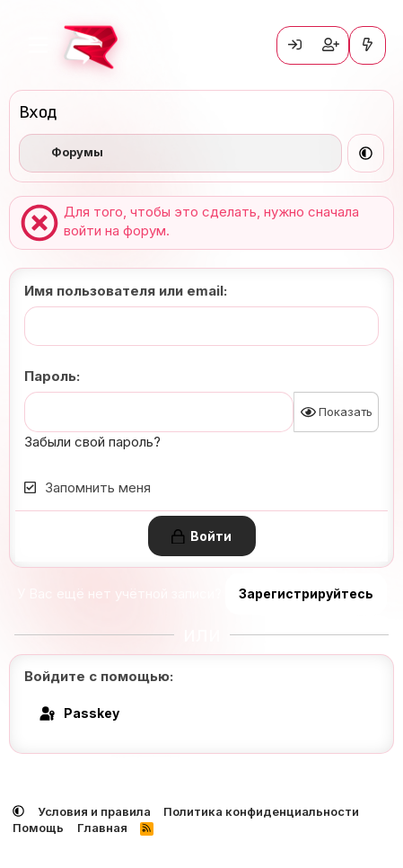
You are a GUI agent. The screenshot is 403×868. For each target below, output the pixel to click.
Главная (102, 828)
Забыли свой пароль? (92, 442)
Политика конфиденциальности (261, 811)
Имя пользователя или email (124, 291)
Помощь (38, 828)
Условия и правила (94, 811)
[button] (366, 153)
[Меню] (38, 45)
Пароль (50, 376)
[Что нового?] (368, 45)
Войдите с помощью (97, 676)
